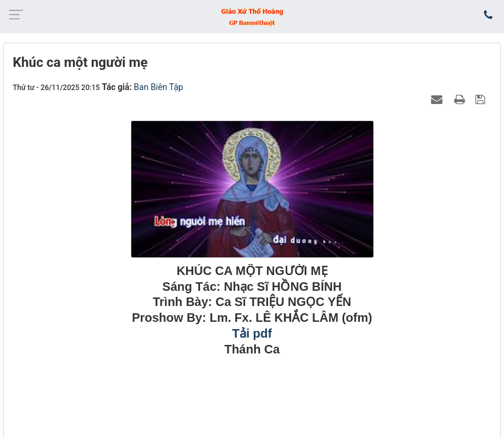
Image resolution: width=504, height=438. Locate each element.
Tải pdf (252, 333)
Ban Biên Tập (158, 87)
